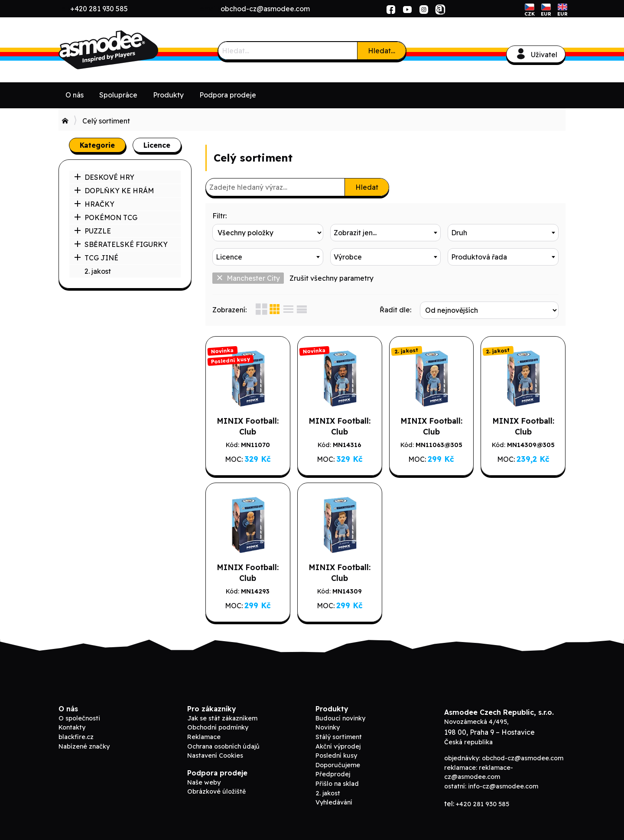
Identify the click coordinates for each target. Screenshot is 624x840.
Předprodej (333, 774)
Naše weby (204, 782)
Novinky (328, 727)
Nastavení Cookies (215, 756)
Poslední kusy (336, 756)
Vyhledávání (334, 802)
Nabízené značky (84, 746)
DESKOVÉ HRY (104, 177)
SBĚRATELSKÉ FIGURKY (121, 244)
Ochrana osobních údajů (223, 746)
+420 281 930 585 (99, 9)
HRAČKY (94, 204)
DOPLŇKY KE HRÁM (114, 191)
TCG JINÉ (96, 258)
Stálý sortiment (339, 737)
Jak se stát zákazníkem (222, 718)
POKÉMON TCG (106, 217)
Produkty (168, 95)
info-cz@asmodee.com (503, 786)
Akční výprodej (338, 746)
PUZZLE (93, 231)
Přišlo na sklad (337, 784)
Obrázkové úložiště (216, 791)
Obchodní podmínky (218, 727)
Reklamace (204, 737)
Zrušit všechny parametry (331, 278)
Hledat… (382, 51)
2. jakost (98, 271)
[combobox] (386, 233)
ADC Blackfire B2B (123, 50)
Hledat (367, 187)
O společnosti (79, 718)
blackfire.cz (76, 737)
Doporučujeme (338, 765)
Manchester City (248, 278)
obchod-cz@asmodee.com (265, 9)
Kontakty (72, 727)
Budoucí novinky (340, 718)
